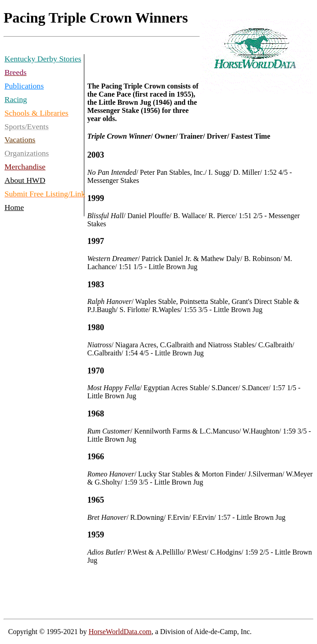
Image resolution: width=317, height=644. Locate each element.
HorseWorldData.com (120, 632)
